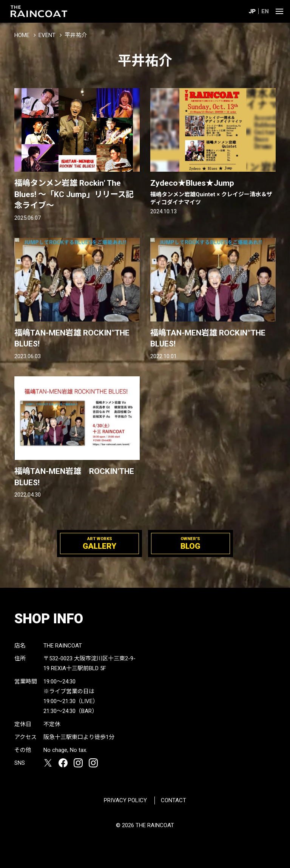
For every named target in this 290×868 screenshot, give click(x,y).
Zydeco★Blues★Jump (213, 192)
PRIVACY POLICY (125, 800)
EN (265, 11)
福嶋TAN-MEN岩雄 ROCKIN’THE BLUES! (74, 477)
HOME (22, 35)
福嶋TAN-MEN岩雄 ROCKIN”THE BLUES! (72, 338)
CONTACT (174, 800)
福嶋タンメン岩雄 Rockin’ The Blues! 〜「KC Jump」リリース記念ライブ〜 (74, 194)
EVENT (47, 35)
